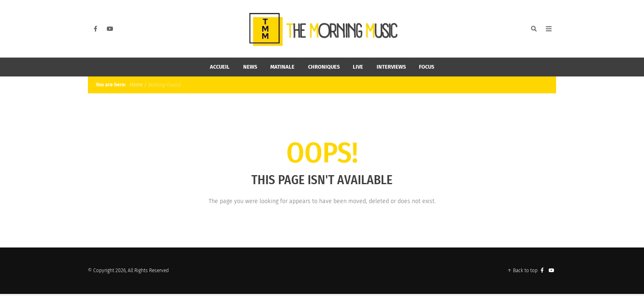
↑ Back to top (522, 271)
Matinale (282, 67)
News (250, 67)
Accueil (220, 67)
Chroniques (324, 67)
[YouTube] (110, 29)
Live (358, 67)
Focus (427, 67)
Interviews (391, 67)
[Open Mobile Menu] (549, 29)
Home (136, 85)
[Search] (534, 29)
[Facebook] (95, 29)
